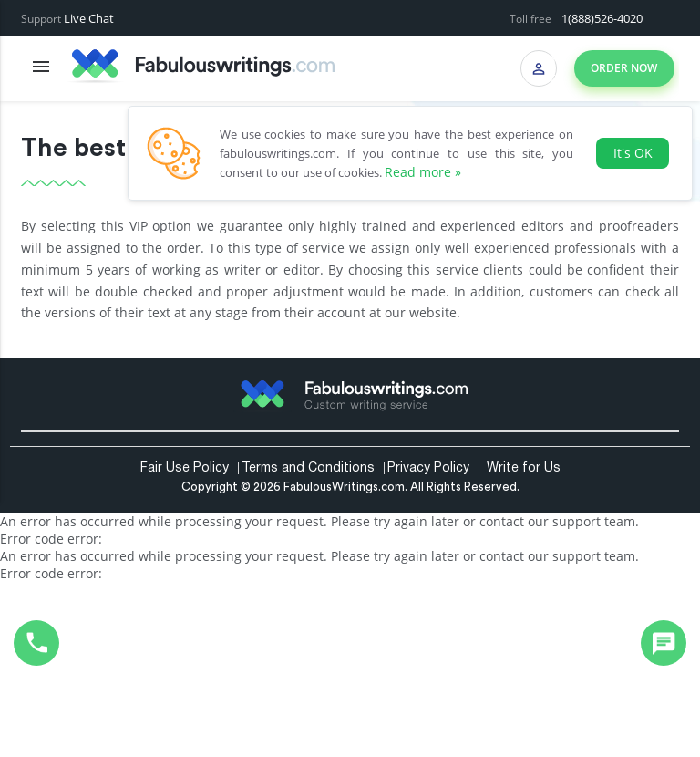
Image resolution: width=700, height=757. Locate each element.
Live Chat (89, 18)
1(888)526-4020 (602, 18)
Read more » (423, 172)
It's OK (633, 153)
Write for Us (524, 468)
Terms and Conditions (308, 468)
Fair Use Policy (185, 468)
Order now (624, 68)
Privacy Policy (428, 468)
